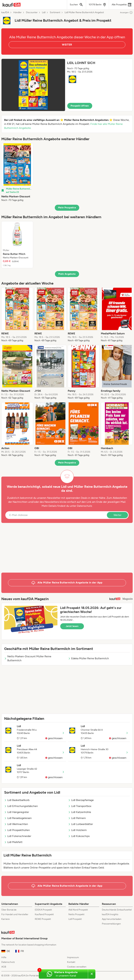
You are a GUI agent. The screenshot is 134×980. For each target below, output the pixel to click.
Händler (17, 13)
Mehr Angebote (67, 274)
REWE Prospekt (43, 919)
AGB (4, 967)
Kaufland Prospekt (44, 914)
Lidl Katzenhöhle (80, 812)
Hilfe (4, 957)
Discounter (32, 13)
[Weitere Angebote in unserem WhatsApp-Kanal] (63, 974)
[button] (67, 85)
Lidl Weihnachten (16, 824)
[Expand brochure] (33, 85)
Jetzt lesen (72, 626)
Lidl (44, 13)
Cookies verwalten (77, 967)
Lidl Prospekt (75, 919)
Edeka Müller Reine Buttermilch (88, 658)
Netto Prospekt (76, 914)
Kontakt (71, 962)
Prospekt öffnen (80, 106)
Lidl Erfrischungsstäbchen (21, 806)
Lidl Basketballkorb (17, 800)
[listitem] (17, 173)
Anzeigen (126, 13)
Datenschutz (84, 506)
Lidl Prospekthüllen (17, 830)
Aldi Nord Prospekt (78, 910)
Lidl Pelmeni (77, 818)
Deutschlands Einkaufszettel (117, 910)
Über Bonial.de (9, 910)
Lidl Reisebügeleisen (18, 818)
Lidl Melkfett (13, 842)
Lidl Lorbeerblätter (80, 824)
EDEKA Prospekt (43, 910)
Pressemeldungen (111, 924)
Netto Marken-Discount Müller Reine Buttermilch (28, 658)
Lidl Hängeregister (17, 812)
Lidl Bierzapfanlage (81, 800)
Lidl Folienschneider (18, 836)
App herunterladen (112, 919)
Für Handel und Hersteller (15, 914)
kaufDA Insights (110, 914)
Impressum (73, 957)
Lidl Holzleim (77, 830)
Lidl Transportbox (80, 806)
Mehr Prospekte (67, 208)
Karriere (5, 919)
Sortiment (55, 13)
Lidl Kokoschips (79, 836)
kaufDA (5, 13)
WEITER (67, 45)
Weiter (117, 515)
